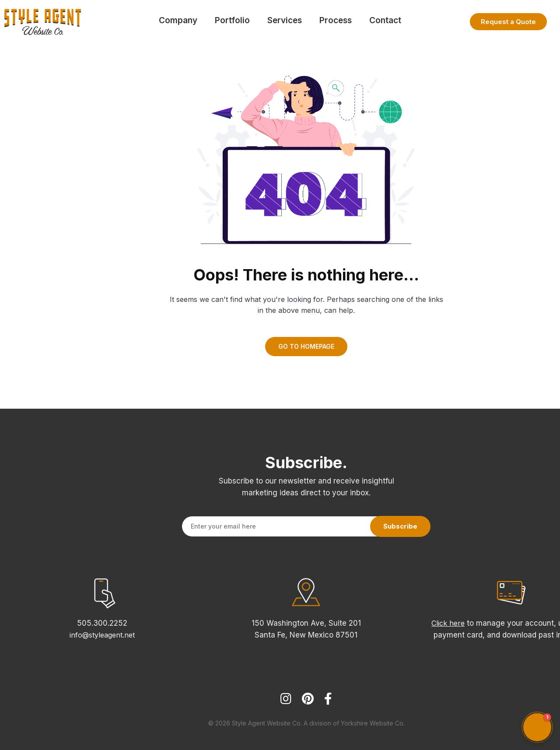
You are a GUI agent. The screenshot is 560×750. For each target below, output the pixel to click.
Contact (385, 20)
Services (285, 20)
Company (178, 20)
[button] (537, 727)
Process (336, 20)
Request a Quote (508, 22)
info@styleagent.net (102, 635)
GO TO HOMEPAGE (306, 346)
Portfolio (232, 20)
